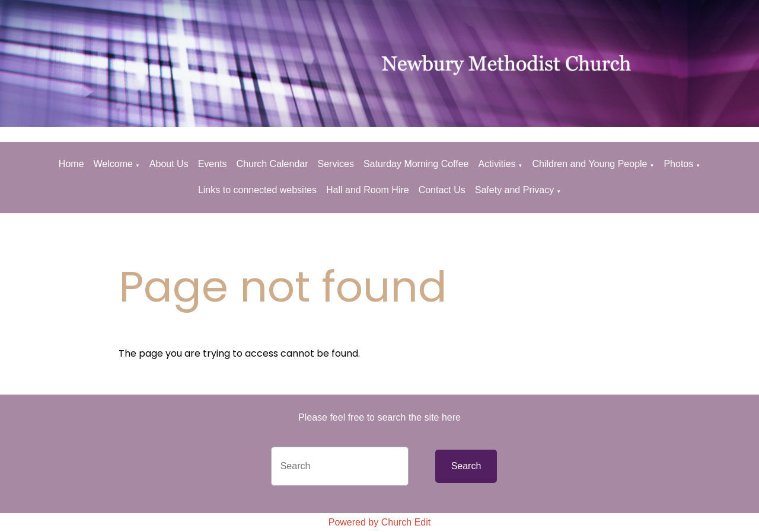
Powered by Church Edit (380, 522)
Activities (497, 164)
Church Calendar (272, 164)
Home (71, 164)
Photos (678, 164)
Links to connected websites (257, 190)
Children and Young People (590, 164)
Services (336, 164)
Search (466, 466)
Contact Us (442, 190)
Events (213, 164)
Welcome (113, 164)
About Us (169, 164)
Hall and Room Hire (368, 190)
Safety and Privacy (514, 190)
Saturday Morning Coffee (416, 164)
